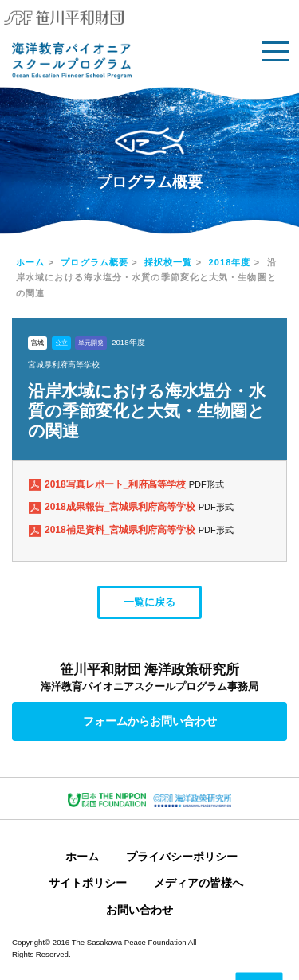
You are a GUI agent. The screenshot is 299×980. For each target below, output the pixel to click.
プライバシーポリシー (182, 857)
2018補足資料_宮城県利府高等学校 (122, 530)
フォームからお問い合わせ (150, 721)
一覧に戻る (149, 602)
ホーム (30, 262)
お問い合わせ (140, 910)
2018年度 (230, 262)
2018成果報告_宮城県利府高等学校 (122, 507)
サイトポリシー (88, 883)
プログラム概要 (94, 262)
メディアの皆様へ (199, 883)
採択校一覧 (169, 262)
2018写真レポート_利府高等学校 (117, 484)
